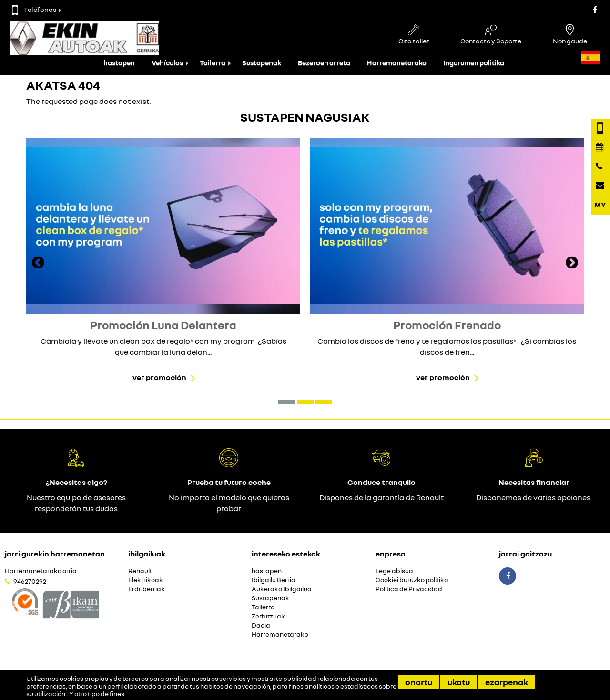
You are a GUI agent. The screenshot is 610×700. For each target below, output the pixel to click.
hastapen (119, 63)
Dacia (261, 625)
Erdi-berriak (147, 589)
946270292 (30, 581)
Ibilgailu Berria (274, 580)
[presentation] (38, 264)
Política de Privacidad (409, 589)
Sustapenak (262, 63)
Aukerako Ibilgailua (282, 589)
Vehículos (167, 63)
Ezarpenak (507, 682)
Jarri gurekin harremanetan (55, 554)
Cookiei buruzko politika (412, 580)
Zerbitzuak (268, 616)
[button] (287, 402)
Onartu (419, 682)
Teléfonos (34, 9)
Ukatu (459, 682)
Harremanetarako (397, 63)
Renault (140, 571)
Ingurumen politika (474, 63)
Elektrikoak (146, 580)
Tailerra (213, 63)
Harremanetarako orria (41, 571)
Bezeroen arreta (324, 63)
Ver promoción (159, 377)
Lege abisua (394, 571)
